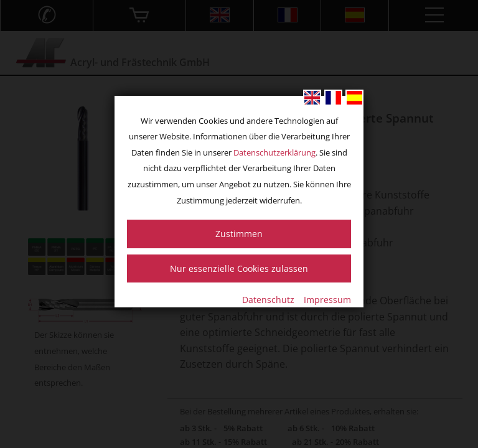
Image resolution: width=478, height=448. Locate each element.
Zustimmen (239, 234)
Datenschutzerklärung (274, 152)
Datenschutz (268, 300)
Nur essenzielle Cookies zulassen (239, 268)
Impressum (327, 300)
